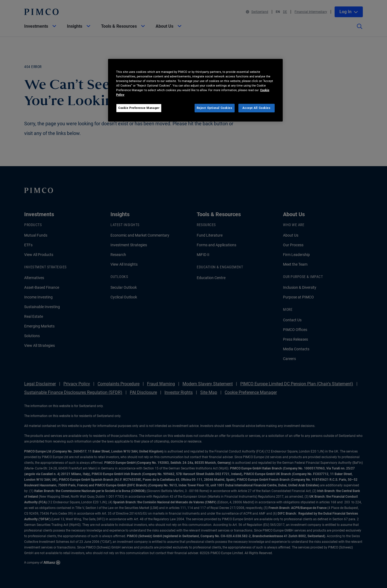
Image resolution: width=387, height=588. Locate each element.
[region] (195, 90)
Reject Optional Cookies (215, 108)
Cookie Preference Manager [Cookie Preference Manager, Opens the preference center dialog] (139, 108)
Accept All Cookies (256, 108)
